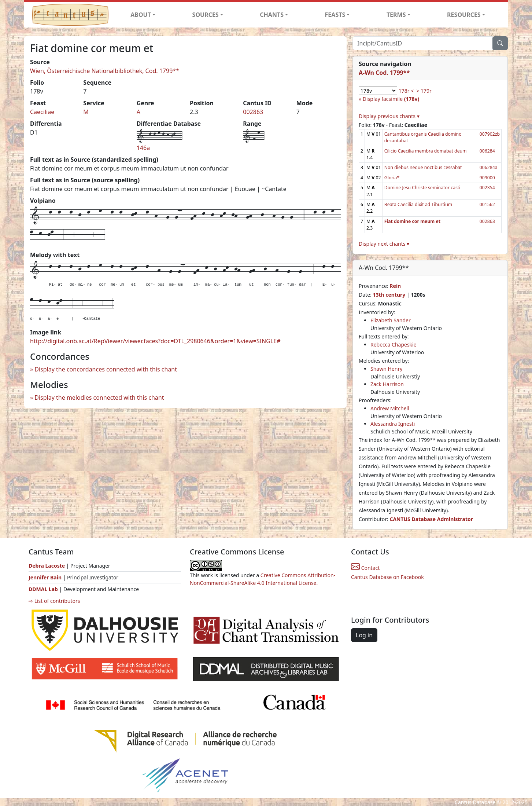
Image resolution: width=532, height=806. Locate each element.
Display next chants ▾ (384, 244)
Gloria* (392, 178)
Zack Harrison (387, 384)
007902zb (490, 134)
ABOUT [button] (141, 15)
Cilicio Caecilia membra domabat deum (426, 151)
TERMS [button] (396, 15)
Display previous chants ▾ (389, 116)
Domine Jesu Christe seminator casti (422, 188)
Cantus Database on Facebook (387, 577)
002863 (253, 112)
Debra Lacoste (47, 566)
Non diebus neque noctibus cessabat (423, 167)
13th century (389, 295)
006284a (489, 167)
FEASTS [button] (335, 15)
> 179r (424, 91)
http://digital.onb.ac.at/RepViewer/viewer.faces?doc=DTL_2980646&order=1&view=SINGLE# (155, 341)
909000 (487, 178)
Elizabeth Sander (391, 320)
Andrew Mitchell (390, 408)
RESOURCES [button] (464, 15)
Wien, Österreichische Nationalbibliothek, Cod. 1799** (105, 71)
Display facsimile (391, 99)
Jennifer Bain (46, 577)
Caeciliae (42, 112)
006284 (487, 151)
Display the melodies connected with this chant (99, 397)
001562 (487, 204)
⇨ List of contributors (54, 601)
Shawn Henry (386, 369)
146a (143, 148)
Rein (395, 286)
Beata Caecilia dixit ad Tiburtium (418, 204)
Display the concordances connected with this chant (106, 369)
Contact (365, 568)
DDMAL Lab (43, 589)
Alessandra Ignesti (393, 424)
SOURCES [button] (206, 15)
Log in (364, 635)
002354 (487, 188)
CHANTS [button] (272, 15)
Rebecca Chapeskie (394, 345)
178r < (406, 91)
